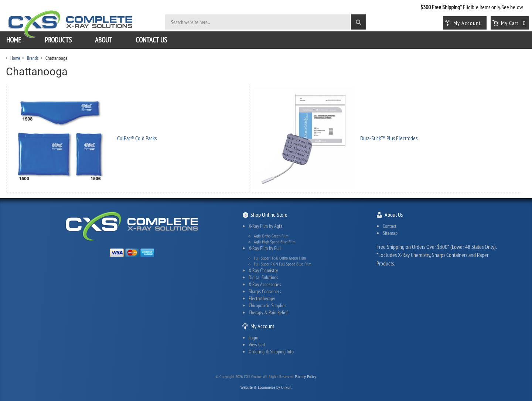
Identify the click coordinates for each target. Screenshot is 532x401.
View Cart (257, 345)
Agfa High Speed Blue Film (275, 242)
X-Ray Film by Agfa (266, 226)
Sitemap (390, 233)
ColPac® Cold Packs (137, 138)
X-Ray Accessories (265, 284)
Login (253, 337)
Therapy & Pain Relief (268, 312)
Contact (390, 226)
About (104, 40)
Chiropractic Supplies (267, 305)
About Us (394, 215)
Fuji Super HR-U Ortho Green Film (280, 258)
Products (58, 40)
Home (14, 40)
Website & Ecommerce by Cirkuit (266, 387)
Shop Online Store (269, 215)
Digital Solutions (263, 277)
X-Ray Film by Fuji (265, 248)
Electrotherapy (262, 298)
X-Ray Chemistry (263, 270)
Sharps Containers (265, 291)
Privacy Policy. (306, 376)
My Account (262, 326)
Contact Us (151, 40)
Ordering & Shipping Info (271, 352)
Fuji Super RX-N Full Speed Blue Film (283, 264)
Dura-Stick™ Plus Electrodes (389, 138)
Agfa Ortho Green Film (271, 236)
